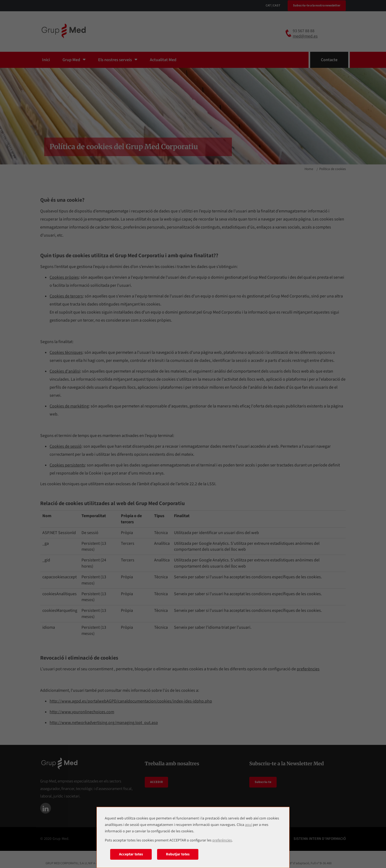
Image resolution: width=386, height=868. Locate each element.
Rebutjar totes (178, 854)
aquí (248, 825)
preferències (222, 840)
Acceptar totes (131, 854)
